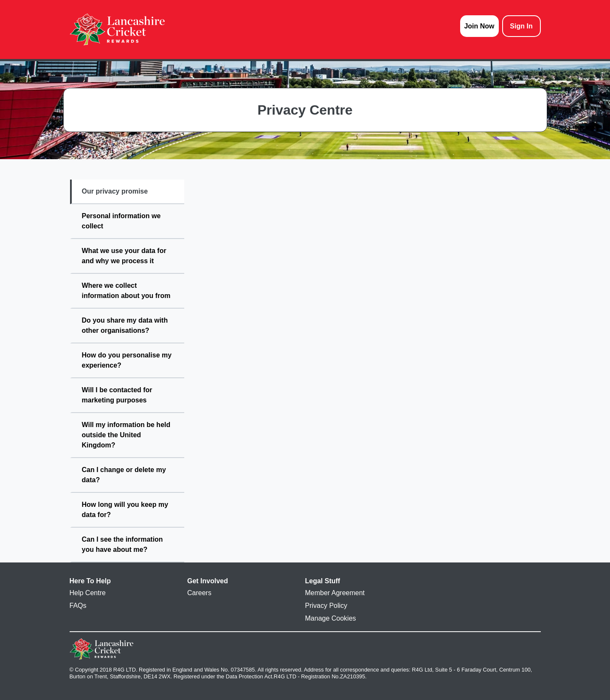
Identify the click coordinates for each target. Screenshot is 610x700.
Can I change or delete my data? (124, 475)
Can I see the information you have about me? (122, 544)
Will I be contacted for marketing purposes (117, 395)
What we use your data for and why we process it (124, 256)
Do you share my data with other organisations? (125, 325)
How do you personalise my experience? (127, 360)
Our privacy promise (115, 191)
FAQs (78, 606)
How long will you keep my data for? (125, 510)
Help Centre (88, 593)
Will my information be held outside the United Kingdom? (126, 435)
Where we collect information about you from (126, 291)
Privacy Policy (326, 606)
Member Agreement (335, 593)
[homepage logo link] (117, 30)
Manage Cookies (331, 618)
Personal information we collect (121, 221)
